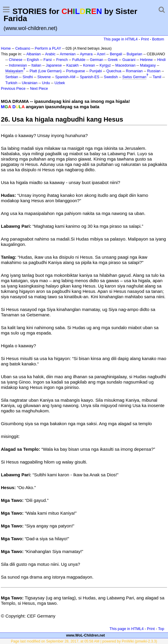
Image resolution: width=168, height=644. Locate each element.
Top (161, 629)
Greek (113, 60)
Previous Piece (13, 89)
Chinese (16, 60)
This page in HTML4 (121, 39)
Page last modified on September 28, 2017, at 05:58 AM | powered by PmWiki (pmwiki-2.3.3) (84, 641)
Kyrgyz (105, 65)
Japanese (54, 65)
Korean (89, 65)
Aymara (86, 54)
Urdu (46, 83)
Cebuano (23, 48)
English (33, 60)
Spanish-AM (65, 77)
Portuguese (76, 71)
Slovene (44, 77)
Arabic (50, 54)
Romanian (134, 71)
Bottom (158, 39)
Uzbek (60, 83)
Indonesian (18, 65)
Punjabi (96, 71)
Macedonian (126, 65)
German (97, 60)
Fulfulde (79, 60)
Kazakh (72, 65)
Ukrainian (30, 83)
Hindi (161, 60)
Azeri (101, 54)
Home (6, 48)
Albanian (34, 54)
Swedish (111, 77)
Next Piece (39, 89)
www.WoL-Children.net (86, 635)
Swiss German (134, 77)
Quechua (114, 71)
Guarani (129, 60)
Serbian (12, 77)
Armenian (68, 54)
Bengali (116, 54)
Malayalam (14, 71)
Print (145, 39)
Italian (36, 65)
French (62, 60)
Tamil (157, 77)
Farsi (48, 60)
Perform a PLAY (48, 48)
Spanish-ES (90, 77)
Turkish (11, 83)
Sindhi (28, 77)
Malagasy (148, 65)
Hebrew (146, 60)
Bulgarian (135, 54)
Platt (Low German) (46, 71)
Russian (154, 71)
